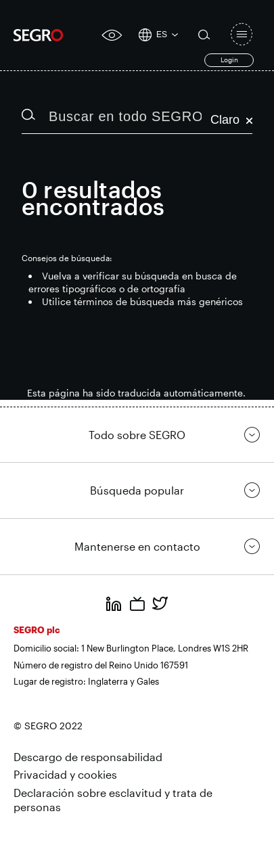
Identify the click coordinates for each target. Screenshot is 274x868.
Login (229, 60)
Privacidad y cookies (65, 774)
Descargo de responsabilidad (88, 757)
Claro (231, 120)
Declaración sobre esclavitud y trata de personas (113, 800)
